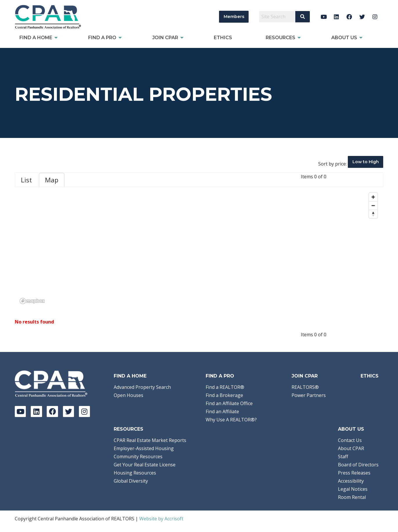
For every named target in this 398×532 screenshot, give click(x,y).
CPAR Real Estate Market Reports (150, 440)
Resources (129, 429)
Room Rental (352, 497)
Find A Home (130, 376)
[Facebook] (349, 17)
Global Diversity (131, 481)
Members (234, 17)
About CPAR (351, 448)
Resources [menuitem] (281, 38)
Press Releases (354, 473)
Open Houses (129, 395)
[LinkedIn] (336, 17)
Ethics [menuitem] (223, 38)
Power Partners (309, 395)
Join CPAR (305, 376)
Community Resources (138, 456)
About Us (351, 429)
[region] (199, 248)
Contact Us (350, 440)
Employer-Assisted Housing (144, 448)
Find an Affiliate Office (229, 403)
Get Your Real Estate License (145, 465)
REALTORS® (305, 387)
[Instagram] (375, 17)
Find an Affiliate (222, 411)
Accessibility (351, 481)
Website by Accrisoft (161, 519)
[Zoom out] (373, 205)
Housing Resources (135, 473)
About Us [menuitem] (344, 38)
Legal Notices (353, 489)
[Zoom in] (373, 197)
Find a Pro (220, 376)
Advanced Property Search (142, 387)
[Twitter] (362, 17)
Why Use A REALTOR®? (231, 420)
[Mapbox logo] (32, 301)
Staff (343, 456)
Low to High (366, 162)
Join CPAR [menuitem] (165, 38)
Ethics (370, 376)
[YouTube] (324, 17)
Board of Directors (358, 465)
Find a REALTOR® (225, 387)
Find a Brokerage (224, 395)
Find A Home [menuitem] (36, 38)
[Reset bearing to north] (373, 214)
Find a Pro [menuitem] (102, 38)
